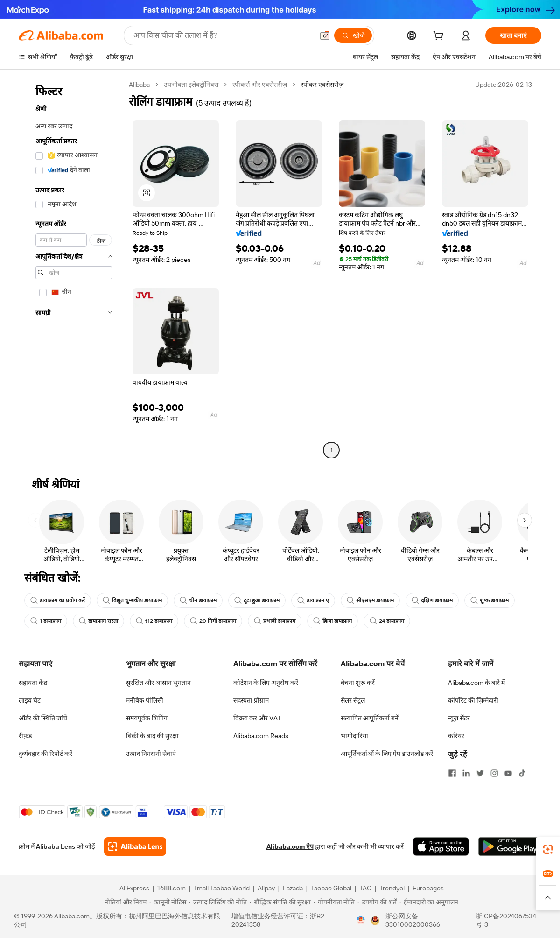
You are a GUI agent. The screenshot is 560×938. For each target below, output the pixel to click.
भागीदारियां (354, 736)
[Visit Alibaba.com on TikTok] (522, 773)
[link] (548, 849)
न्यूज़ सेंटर (459, 718)
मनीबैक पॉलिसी (145, 700)
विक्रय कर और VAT (257, 718)
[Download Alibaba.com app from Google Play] (510, 846)
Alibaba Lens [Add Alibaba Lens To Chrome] (56, 846)
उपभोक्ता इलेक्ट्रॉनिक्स (191, 85)
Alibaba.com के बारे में (476, 683)
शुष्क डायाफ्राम (490, 600)
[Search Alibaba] (223, 35)
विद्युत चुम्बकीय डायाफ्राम (132, 600)
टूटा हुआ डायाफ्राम (257, 600)
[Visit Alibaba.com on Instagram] (494, 773)
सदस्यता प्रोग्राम (251, 700)
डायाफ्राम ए (313, 600)
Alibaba (139, 85)
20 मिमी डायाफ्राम (213, 621)
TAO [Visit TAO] (365, 888)
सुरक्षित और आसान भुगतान (158, 683)
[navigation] (71, 268)
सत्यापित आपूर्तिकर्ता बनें (370, 718)
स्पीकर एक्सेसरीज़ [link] (322, 85)
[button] (325, 35)
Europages (428, 888)
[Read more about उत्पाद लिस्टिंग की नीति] (218, 902)
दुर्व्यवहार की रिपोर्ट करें (45, 754)
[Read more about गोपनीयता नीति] (334, 902)
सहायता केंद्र (33, 683)
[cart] (440, 37)
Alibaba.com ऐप (290, 846)
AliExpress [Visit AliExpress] (134, 888)
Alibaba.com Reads (261, 736)
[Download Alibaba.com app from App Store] (441, 846)
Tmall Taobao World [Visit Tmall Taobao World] (222, 888)
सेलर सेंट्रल (353, 700)
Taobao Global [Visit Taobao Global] (331, 888)
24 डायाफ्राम (387, 621)
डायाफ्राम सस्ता (98, 621)
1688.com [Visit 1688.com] (171, 888)
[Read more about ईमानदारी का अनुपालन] (429, 902)
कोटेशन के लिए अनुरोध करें (266, 683)
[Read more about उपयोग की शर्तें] (377, 902)
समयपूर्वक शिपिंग (147, 718)
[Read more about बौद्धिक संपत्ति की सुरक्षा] (280, 902)
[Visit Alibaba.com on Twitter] (480, 773)
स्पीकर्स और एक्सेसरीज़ (260, 85)
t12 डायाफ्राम (154, 621)
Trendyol (392, 888)
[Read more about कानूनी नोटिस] (168, 902)
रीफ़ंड (25, 736)
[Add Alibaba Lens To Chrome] (135, 846)
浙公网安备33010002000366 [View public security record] (413, 920)
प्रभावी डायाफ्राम (275, 621)
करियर (456, 736)
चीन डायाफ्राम (198, 600)
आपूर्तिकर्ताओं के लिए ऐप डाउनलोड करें (387, 754)
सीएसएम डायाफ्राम (370, 600)
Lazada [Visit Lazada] (293, 888)
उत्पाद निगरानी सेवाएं (151, 754)
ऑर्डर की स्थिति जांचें (43, 718)
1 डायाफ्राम (46, 621)
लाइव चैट (30, 700)
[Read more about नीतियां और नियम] (124, 902)
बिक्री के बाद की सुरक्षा (152, 736)
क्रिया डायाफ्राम (332, 621)
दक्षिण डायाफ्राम (432, 600)
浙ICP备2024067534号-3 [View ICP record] (506, 920)
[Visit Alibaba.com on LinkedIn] (466, 773)
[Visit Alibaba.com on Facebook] (452, 773)
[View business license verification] (361, 920)
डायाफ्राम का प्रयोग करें (58, 600)
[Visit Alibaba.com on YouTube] (508, 773)
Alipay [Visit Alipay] (266, 888)
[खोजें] (353, 35)
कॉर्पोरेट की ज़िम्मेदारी (473, 700)
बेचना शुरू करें (358, 683)
